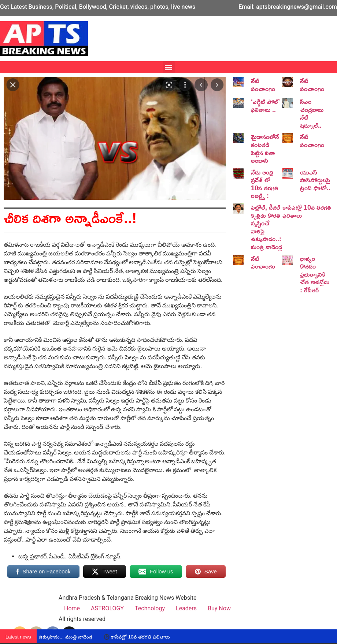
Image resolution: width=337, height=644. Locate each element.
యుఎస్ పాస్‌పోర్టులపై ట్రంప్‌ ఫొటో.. (315, 180)
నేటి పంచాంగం (263, 85)
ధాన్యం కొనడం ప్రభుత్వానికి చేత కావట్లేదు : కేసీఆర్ (315, 274)
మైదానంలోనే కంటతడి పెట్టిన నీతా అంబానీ (265, 148)
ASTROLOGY (107, 608)
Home (72, 608)
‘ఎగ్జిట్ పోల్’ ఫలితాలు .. (265, 105)
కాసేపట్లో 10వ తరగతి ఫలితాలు (307, 211)
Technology (150, 608)
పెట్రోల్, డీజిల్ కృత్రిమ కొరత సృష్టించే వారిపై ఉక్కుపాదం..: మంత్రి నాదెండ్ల (266, 227)
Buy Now (219, 608)
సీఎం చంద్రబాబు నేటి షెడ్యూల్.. (312, 113)
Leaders (186, 608)
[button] (169, 67)
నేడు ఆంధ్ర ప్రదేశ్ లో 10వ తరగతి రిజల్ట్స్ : (265, 184)
